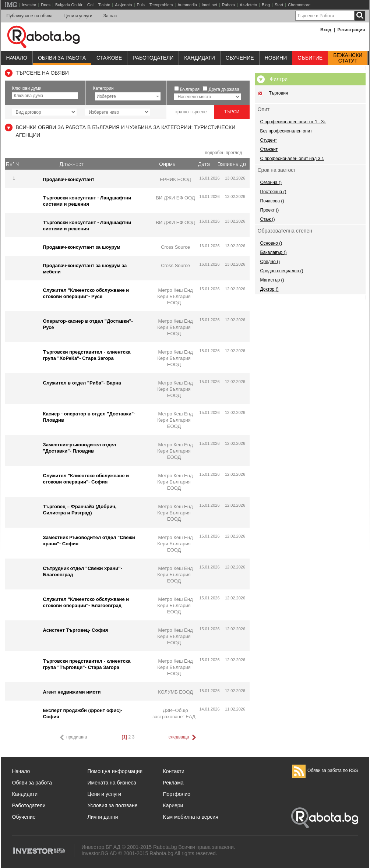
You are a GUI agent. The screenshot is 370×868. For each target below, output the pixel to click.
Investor (29, 5)
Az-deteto (248, 5)
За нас (110, 16)
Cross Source (175, 247)
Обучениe (240, 58)
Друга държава (224, 89)
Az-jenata (123, 5)
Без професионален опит (286, 131)
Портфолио (177, 794)
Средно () (270, 262)
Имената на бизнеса (112, 783)
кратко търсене (191, 112)
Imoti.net (209, 5)
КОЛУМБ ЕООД (175, 692)
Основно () (271, 243)
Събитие (310, 58)
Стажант (269, 149)
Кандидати (200, 58)
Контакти (174, 771)
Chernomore (299, 5)
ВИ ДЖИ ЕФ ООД (175, 198)
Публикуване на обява (30, 16)
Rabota (228, 5)
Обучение (24, 817)
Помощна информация (115, 771)
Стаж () (268, 219)
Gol (90, 5)
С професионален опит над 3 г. (292, 159)
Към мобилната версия (191, 817)
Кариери (173, 805)
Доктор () (269, 289)
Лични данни (103, 817)
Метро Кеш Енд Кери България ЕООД (175, 296)
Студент (269, 140)
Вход (326, 30)
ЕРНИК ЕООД (175, 179)
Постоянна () (273, 192)
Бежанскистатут (348, 58)
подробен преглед (223, 153)
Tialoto (104, 5)
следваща (183, 737)
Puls (141, 5)
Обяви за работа (62, 58)
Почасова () (272, 201)
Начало (17, 58)
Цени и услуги (78, 16)
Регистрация (351, 30)
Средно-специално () (282, 271)
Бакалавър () (274, 252)
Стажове (109, 58)
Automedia (187, 5)
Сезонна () (271, 183)
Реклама (173, 783)
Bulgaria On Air (69, 5)
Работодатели (153, 58)
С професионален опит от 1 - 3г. (293, 122)
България (190, 89)
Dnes (46, 5)
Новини (276, 58)
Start (279, 5)
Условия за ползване (113, 805)
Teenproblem (161, 5)
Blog (266, 5)
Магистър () (272, 280)
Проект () (270, 210)
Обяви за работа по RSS (325, 770)
